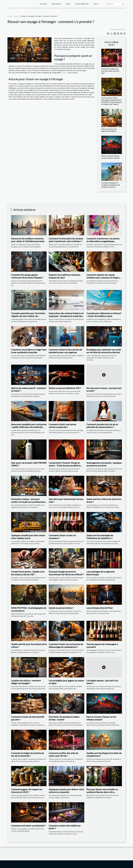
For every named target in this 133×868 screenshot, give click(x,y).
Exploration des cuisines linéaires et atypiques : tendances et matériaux (66, 315)
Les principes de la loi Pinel (99, 608)
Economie (43, 4)
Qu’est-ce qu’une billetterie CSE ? (65, 388)
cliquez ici (65, 73)
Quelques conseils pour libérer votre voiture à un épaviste (66, 791)
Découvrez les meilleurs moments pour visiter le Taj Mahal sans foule (28, 240)
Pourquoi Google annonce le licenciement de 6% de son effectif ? (66, 573)
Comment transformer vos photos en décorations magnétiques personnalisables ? (103, 241)
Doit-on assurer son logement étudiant (109, 130)
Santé (68, 4)
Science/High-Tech (82, 4)
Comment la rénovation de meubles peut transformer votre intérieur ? (66, 240)
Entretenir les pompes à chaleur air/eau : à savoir (64, 718)
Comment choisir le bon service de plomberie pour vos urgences (65, 351)
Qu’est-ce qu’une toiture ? (61, 608)
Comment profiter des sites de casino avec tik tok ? (110, 71)
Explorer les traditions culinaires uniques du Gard (64, 276)
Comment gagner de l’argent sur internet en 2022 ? (27, 791)
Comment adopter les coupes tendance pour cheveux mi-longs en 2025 (104, 278)
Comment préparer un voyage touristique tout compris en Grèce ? (111, 185)
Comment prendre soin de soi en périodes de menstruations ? (102, 426)
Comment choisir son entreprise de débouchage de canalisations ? (66, 645)
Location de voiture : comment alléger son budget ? (26, 682)
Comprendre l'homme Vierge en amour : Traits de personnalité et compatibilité (65, 466)
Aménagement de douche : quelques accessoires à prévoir (104, 464)
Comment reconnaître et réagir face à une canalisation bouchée (29, 351)
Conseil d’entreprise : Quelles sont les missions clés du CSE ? (28, 573)
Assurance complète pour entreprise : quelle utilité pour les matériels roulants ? (29, 427)
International (56, 4)
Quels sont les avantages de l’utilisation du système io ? (100, 537)
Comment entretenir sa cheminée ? (28, 826)
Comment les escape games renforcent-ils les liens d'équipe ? (27, 276)
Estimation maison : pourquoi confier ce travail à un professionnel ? (28, 502)
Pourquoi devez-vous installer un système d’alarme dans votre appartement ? (102, 792)
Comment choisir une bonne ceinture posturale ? (62, 426)
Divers (96, 4)
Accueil (10, 16)
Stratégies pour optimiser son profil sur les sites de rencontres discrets (104, 351)
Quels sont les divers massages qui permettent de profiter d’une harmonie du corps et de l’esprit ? (112, 101)
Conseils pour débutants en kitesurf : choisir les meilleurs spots (104, 315)
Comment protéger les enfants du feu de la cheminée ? (28, 754)
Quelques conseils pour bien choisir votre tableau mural (28, 537)
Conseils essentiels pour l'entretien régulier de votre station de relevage (28, 316)
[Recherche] (115, 4)
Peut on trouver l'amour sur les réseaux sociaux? (111, 157)
